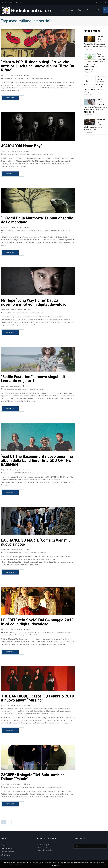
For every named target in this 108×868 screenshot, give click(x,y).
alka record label (29, 79)
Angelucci (28, 709)
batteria (68, 709)
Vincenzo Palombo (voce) (32, 635)
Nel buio (38, 787)
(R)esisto (17, 155)
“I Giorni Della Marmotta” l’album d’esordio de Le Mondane (37, 220)
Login (11, 2)
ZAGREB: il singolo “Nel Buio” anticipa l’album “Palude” (33, 777)
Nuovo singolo (46, 787)
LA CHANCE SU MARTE (23, 553)
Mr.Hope (40, 313)
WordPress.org (6, 855)
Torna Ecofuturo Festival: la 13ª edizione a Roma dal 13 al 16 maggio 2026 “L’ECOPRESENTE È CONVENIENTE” (94, 62)
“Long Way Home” (9, 313)
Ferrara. (4, 711)
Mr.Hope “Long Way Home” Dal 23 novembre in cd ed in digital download (34, 303)
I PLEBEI (6, 633)
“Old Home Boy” (9, 155)
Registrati (18, 2)
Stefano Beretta (66, 711)
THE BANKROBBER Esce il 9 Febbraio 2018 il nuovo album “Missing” (38, 698)
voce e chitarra (46, 714)
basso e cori (61, 709)
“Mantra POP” (8, 79)
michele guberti (50, 711)
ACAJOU (23, 155)
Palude (54, 787)
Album (6, 787)
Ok (50, 865)
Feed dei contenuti (7, 849)
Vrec (52, 714)
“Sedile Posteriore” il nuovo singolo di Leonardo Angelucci (33, 379)
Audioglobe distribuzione (45, 709)
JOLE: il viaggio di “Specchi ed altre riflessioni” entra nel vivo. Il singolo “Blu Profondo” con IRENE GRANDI (95, 106)
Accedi (3, 845)
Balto (55, 709)
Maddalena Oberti (23, 711)
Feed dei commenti (8, 852)
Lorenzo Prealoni (28, 231)
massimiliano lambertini (43, 79)
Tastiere (25, 714)
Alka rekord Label (9, 553)
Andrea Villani (19, 709)
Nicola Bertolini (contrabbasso (50, 633)
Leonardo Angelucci (21, 389)
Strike (53, 79)
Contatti (4, 2)
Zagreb (59, 787)
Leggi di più (56, 865)
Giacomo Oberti (12, 711)
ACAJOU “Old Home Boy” (22, 146)
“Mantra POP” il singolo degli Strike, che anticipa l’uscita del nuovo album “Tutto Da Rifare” (38, 66)
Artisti (28, 76)
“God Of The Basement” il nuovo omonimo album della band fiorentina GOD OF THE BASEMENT (37, 461)
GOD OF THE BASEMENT (23, 473)
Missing (58, 711)
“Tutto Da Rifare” (18, 79)
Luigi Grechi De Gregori (42, 231)
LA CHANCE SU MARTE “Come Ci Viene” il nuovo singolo (35, 542)
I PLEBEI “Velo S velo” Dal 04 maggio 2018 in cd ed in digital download (37, 622)
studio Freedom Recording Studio (12, 714)
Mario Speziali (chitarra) (17, 633)
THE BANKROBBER (34, 714)
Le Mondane (19, 231)
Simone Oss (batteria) (17, 635)
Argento (34, 709)
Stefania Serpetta (16, 76)
